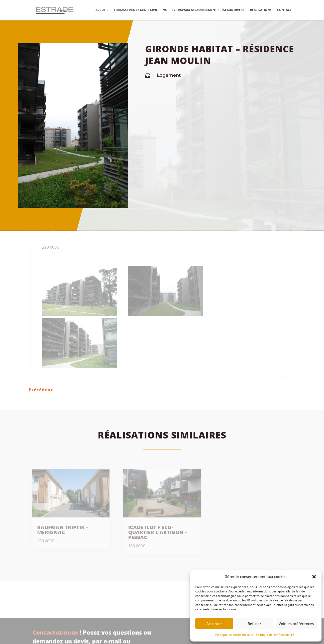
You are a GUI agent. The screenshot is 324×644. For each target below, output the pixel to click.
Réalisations (261, 10)
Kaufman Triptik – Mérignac (63, 530)
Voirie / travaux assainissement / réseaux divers (204, 10)
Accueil (102, 10)
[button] (314, 577)
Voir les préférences (296, 624)
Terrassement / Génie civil (136, 10)
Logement (169, 75)
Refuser (254, 624)
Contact (284, 10)
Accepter (214, 624)
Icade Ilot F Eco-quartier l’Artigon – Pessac (158, 532)
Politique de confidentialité (234, 635)
